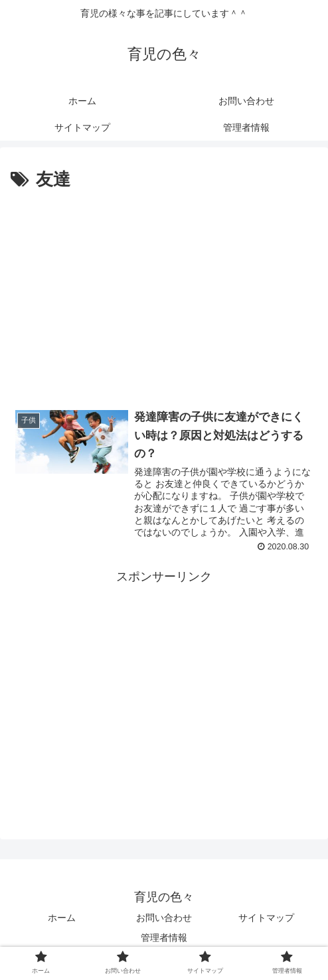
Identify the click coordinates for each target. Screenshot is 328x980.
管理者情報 (164, 938)
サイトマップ (266, 918)
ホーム (62, 918)
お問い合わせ (164, 918)
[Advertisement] (164, 294)
